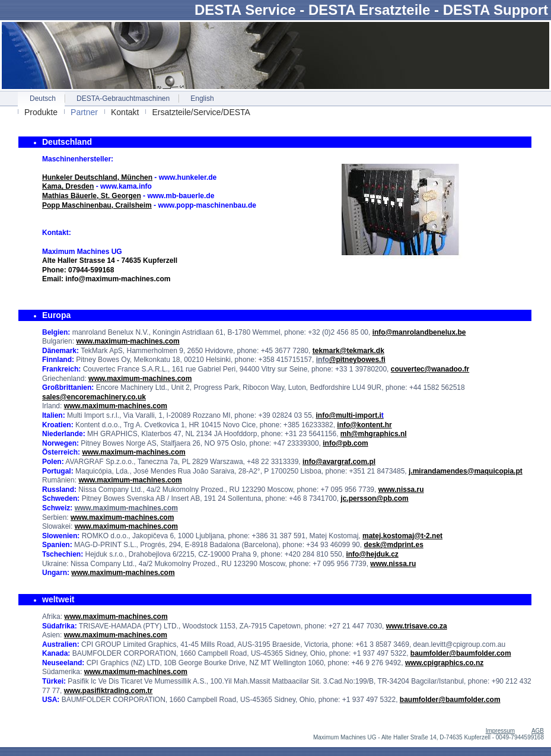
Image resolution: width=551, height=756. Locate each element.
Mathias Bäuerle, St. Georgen (92, 196)
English (202, 99)
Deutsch (43, 99)
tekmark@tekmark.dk (348, 351)
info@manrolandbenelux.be (419, 332)
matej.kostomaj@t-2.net (402, 536)
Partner (84, 112)
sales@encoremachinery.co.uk (94, 397)
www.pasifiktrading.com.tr (109, 691)
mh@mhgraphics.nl (374, 434)
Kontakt (125, 112)
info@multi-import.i (349, 415)
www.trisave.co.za (417, 626)
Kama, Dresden (68, 186)
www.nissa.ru (401, 490)
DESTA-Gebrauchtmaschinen (123, 99)
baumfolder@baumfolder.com (461, 653)
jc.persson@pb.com (374, 498)
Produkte (41, 112)
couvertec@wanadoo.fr (430, 369)
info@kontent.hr (364, 425)
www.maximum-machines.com (128, 341)
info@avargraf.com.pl (339, 462)
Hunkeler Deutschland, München (97, 177)
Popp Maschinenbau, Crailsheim (97, 205)
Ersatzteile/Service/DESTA (201, 112)
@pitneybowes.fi (357, 360)
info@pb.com (345, 443)
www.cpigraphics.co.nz (444, 663)
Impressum (500, 731)
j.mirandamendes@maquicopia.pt (466, 471)
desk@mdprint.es (393, 545)
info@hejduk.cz (372, 554)
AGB (538, 731)
